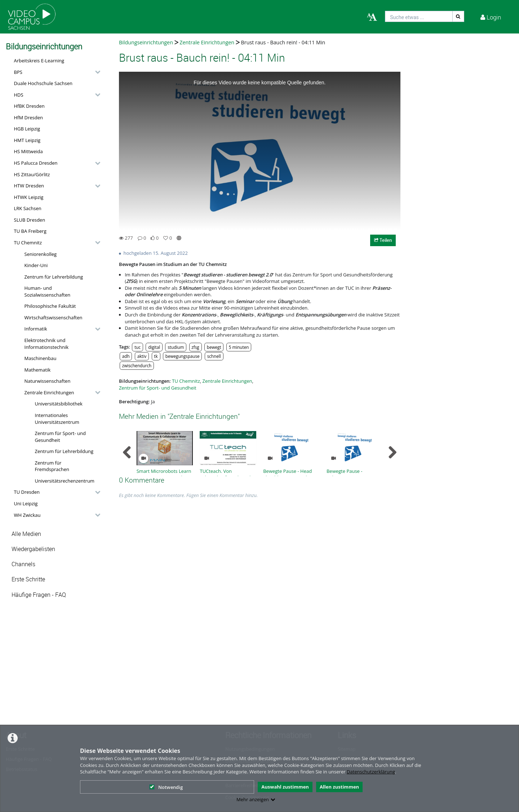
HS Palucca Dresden (36, 163)
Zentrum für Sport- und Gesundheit (60, 437)
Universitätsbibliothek (59, 404)
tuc (137, 347)
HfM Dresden (29, 117)
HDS (19, 95)
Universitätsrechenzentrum (65, 481)
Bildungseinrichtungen (146, 42)
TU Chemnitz (28, 243)
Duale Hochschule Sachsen (43, 83)
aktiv (142, 356)
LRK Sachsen (28, 208)
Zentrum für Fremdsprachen (52, 466)
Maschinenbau (41, 358)
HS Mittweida (28, 151)
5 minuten (239, 347)
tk (156, 356)
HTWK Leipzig (29, 197)
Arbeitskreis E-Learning (39, 61)
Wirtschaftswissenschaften (54, 318)
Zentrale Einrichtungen (49, 392)
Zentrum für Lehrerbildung (54, 277)
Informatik (36, 329)
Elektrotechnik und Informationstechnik (47, 344)
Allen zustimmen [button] (339, 787)
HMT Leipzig (27, 140)
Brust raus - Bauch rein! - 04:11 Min (283, 42)
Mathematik (38, 370)
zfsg (195, 347)
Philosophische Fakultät (50, 306)
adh (126, 356)
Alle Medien (26, 534)
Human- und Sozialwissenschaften (48, 291)
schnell (214, 356)
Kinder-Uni (36, 265)
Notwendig (166, 787)
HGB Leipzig (27, 129)
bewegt (214, 347)
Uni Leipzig (26, 503)
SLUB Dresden (30, 220)
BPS (18, 72)
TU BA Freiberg (30, 231)
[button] (55, 72)
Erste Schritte (28, 579)
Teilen (383, 240)
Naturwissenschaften (48, 381)
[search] (419, 16)
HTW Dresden (29, 186)
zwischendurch (137, 365)
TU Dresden (27, 492)
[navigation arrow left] (127, 452)
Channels (23, 564)
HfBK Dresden (29, 106)
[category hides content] (96, 72)
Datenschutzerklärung (371, 772)
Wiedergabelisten (33, 549)
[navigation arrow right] (392, 452)
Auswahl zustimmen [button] (285, 787)
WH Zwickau (27, 515)
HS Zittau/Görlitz (32, 174)
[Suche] (458, 16)
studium (176, 347)
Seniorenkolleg (41, 254)
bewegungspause (183, 356)
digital (154, 347)
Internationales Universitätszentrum (57, 419)
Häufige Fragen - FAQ (39, 595)
